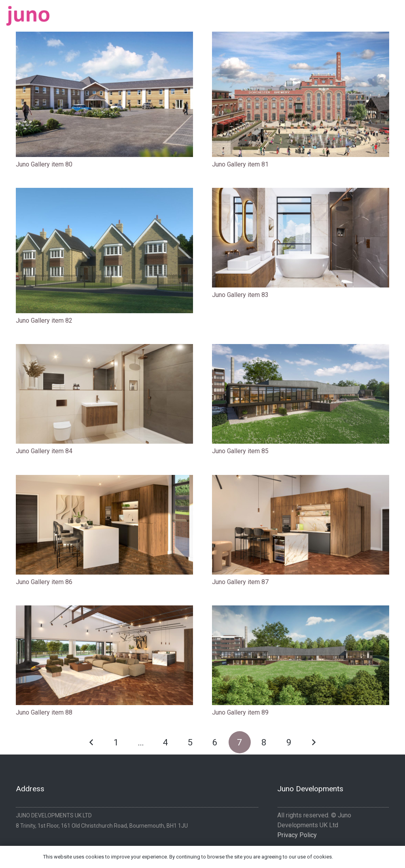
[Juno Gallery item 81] (301, 94)
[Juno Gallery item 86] (104, 525)
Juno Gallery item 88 (44, 712)
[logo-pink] (28, 16)
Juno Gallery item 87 (240, 582)
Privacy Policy (297, 835)
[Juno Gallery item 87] (301, 525)
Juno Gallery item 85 (240, 451)
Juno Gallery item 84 (44, 451)
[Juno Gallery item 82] (104, 251)
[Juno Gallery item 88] (104, 655)
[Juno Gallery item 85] (301, 394)
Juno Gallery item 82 (44, 321)
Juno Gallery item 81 (240, 164)
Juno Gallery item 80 (44, 164)
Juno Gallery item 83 (240, 295)
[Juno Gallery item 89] (301, 655)
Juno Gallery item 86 (44, 582)
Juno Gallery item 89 (240, 712)
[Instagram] (396, 13)
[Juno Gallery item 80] (104, 94)
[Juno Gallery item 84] (104, 394)
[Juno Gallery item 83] (301, 238)
